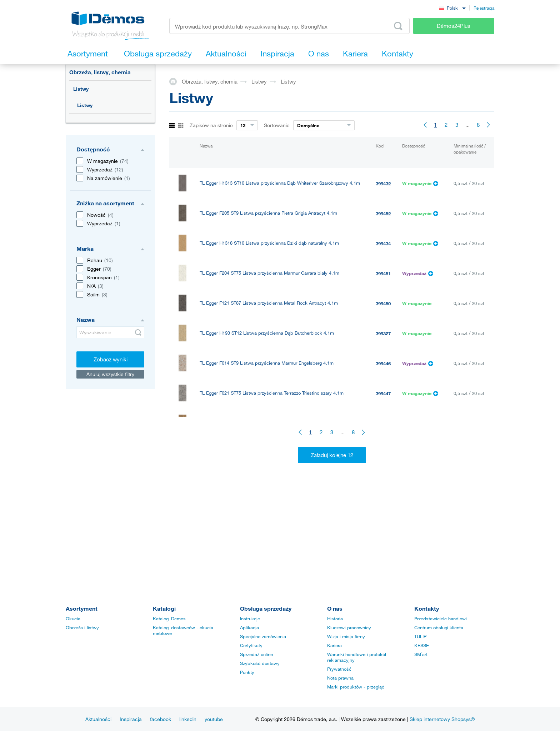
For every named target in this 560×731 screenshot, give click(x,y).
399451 (383, 274)
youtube (214, 719)
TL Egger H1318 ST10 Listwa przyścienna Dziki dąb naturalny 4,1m (269, 243)
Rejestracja (484, 8)
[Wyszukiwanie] (110, 332)
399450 (383, 304)
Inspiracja (131, 719)
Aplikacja (249, 627)
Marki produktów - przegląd (356, 687)
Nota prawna (340, 678)
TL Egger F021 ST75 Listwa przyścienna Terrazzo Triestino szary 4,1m (272, 393)
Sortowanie (277, 125)
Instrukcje (250, 619)
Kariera (334, 645)
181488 (383, 484)
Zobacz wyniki (111, 359)
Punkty (247, 672)
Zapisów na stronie (211, 125)
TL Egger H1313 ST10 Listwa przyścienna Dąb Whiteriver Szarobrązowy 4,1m (280, 183)
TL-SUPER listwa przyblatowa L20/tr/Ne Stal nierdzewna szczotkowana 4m (277, 453)
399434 (383, 244)
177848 (383, 514)
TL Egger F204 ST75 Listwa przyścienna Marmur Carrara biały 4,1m (269, 273)
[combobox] (452, 8)
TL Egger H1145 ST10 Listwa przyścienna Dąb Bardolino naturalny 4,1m (274, 513)
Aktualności (98, 719)
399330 (383, 424)
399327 (383, 334)
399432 (383, 184)
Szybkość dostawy (260, 663)
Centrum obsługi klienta (439, 627)
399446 (383, 364)
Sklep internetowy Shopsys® (442, 719)
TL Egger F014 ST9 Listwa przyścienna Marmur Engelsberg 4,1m (267, 363)
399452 (383, 214)
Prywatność (339, 669)
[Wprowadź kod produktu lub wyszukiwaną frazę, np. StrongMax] (289, 26)
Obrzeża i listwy (82, 627)
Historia (335, 619)
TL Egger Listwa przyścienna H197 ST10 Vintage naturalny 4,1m (266, 423)
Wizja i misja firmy (346, 636)
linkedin (188, 719)
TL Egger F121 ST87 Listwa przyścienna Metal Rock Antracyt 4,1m (269, 303)
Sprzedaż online (256, 654)
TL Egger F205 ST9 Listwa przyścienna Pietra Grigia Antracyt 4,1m (268, 213)
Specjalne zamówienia (263, 636)
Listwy (81, 89)
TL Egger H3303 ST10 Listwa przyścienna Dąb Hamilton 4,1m (263, 483)
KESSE (422, 645)
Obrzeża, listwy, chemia (100, 72)
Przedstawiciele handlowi (441, 619)
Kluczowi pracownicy (349, 627)
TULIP (420, 636)
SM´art (421, 654)
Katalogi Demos (169, 619)
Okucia (73, 619)
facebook (161, 719)
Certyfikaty (251, 645)
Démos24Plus (454, 26)
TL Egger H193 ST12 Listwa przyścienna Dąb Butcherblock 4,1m (267, 333)
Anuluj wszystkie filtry (110, 374)
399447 (383, 394)
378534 (383, 454)
